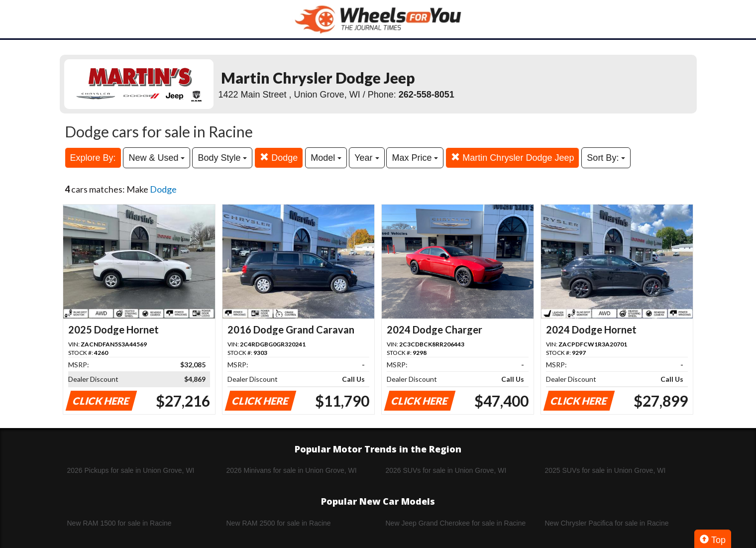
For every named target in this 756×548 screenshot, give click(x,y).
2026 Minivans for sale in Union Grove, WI (292, 470)
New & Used (157, 158)
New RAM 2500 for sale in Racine (279, 523)
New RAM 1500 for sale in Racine (119, 523)
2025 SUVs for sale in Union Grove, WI (605, 470)
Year (367, 158)
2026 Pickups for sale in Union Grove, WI (131, 470)
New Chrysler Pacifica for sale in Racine (607, 523)
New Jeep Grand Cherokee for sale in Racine (456, 523)
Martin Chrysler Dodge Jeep (512, 158)
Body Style (222, 158)
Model (326, 158)
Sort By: (606, 158)
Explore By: (93, 158)
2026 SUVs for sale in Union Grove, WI (446, 470)
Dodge (279, 158)
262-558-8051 (427, 95)
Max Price (415, 158)
